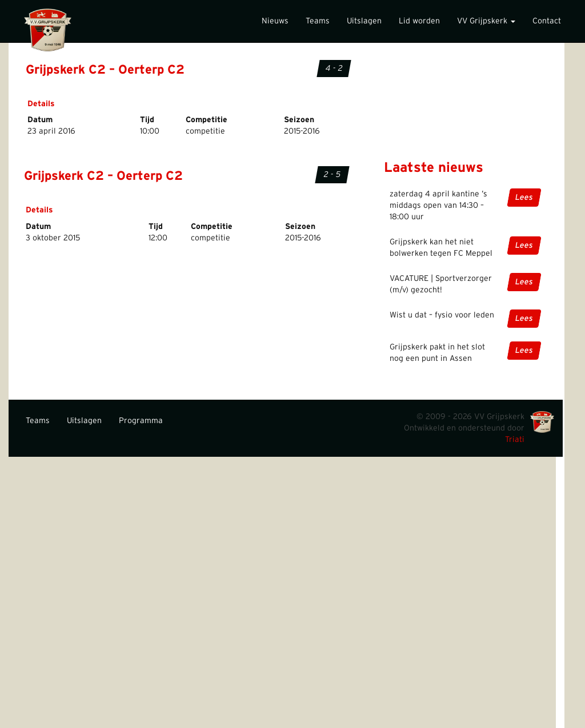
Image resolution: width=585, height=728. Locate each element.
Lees (524, 198)
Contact (547, 21)
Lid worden (419, 21)
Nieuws (275, 21)
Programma (141, 421)
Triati (515, 440)
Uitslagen (364, 21)
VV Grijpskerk (486, 21)
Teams (318, 21)
